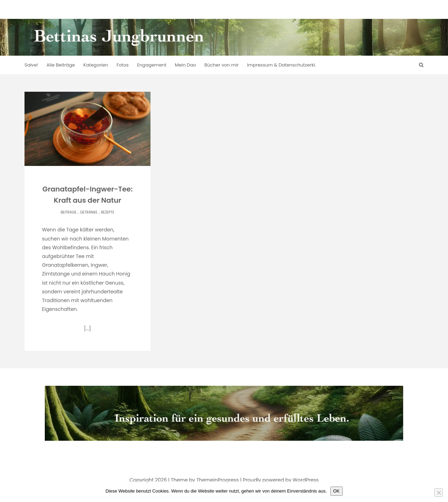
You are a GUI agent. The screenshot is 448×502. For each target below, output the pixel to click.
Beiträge (68, 212)
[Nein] (439, 493)
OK (337, 491)
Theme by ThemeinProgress (205, 480)
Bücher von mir (222, 65)
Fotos (123, 65)
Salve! (31, 65)
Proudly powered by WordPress (281, 480)
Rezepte (107, 212)
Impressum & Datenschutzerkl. (282, 65)
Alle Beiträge (61, 65)
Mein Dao (186, 65)
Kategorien (96, 65)
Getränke (89, 212)
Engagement (152, 65)
